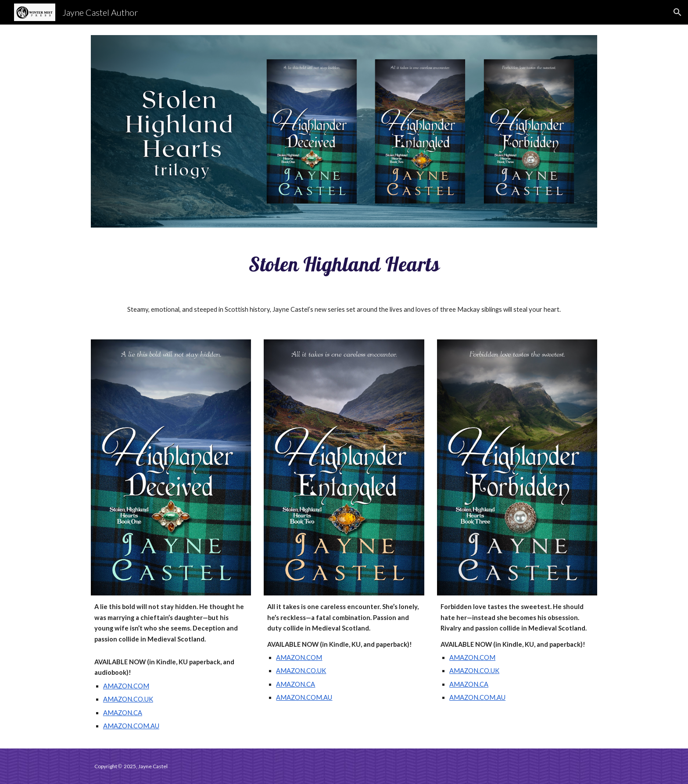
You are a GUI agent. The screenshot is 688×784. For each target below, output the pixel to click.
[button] (677, 12)
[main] (344, 264)
